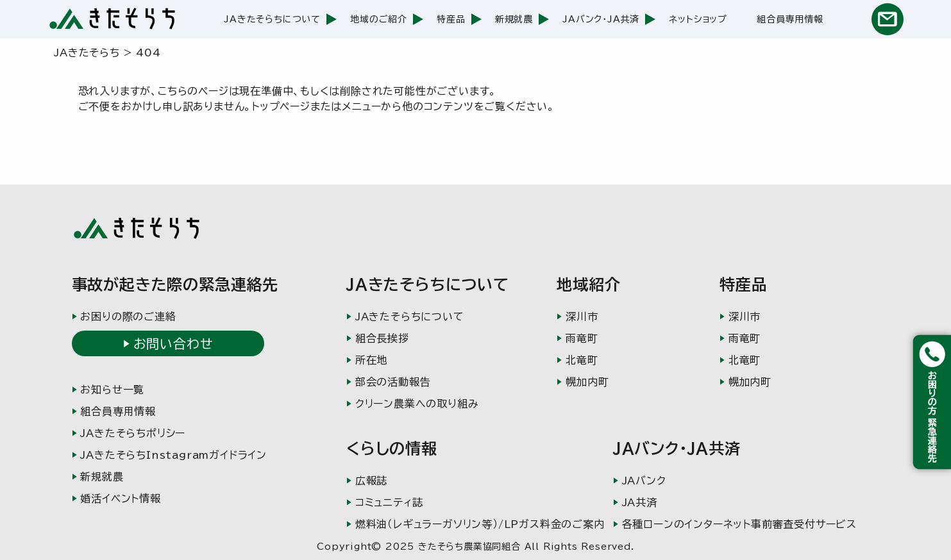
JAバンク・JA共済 (601, 19)
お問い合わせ (173, 343)
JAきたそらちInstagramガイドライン (173, 455)
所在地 (371, 360)
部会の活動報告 (393, 382)
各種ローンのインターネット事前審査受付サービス (739, 524)
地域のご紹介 (379, 19)
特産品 (451, 19)
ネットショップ (698, 19)
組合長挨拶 (382, 338)
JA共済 (640, 502)
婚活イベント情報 (120, 498)
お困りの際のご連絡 (128, 317)
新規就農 (514, 19)
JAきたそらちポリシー (133, 433)
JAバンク (644, 481)
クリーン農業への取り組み (417, 404)
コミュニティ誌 (389, 502)
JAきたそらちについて (272, 19)
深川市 (582, 317)
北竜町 (582, 360)
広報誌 (371, 481)
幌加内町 (587, 382)
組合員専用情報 (790, 19)
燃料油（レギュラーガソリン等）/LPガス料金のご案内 (480, 524)
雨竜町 (582, 338)
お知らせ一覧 (112, 390)
